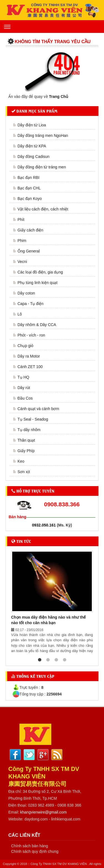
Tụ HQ (23, 377)
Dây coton (26, 293)
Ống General (29, 251)
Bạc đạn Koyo (30, 199)
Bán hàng (17, 517)
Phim (22, 241)
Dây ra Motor (29, 356)
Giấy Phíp (26, 451)
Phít (21, 220)
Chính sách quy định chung (35, 851)
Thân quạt (26, 440)
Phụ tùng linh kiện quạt (37, 283)
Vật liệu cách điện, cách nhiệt (43, 209)
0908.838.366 (62, 504)
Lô (20, 314)
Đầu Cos (25, 398)
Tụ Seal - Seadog (33, 419)
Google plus (43, 755)
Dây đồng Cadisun (33, 157)
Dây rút (24, 388)
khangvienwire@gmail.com (44, 812)
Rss (57, 755)
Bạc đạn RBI (28, 178)
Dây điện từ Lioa (32, 125)
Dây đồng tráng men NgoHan (43, 135)
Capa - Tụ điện (31, 304)
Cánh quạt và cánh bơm (38, 409)
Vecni (22, 262)
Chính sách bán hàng (30, 846)
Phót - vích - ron (31, 335)
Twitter (29, 755)
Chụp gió (25, 346)
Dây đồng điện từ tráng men (42, 167)
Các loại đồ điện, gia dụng (40, 272)
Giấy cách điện (30, 230)
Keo (21, 461)
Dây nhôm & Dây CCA (37, 325)
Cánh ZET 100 (30, 367)
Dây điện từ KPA (32, 146)
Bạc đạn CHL (29, 188)
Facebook (15, 755)
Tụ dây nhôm (29, 430)
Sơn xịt (24, 472)
